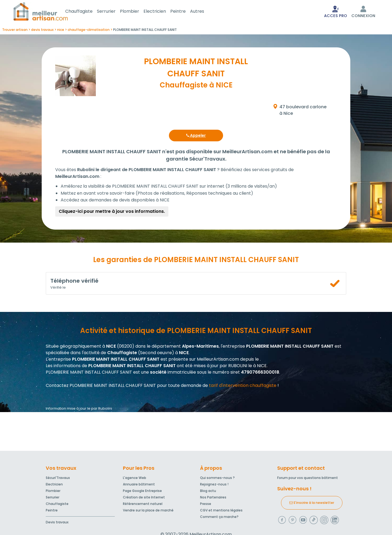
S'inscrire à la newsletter (312, 504)
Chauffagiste (85, 12)
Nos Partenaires (213, 498)
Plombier (136, 12)
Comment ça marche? (219, 518)
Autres (204, 12)
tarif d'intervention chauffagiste (243, 386)
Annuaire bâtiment (139, 485)
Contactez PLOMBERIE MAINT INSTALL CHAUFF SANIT (101, 386)
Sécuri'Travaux (58, 479)
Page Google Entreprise (142, 492)
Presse (206, 505)
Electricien (161, 12)
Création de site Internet (144, 498)
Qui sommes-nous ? (217, 479)
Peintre (184, 12)
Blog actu (208, 492)
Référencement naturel (143, 505)
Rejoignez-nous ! (214, 485)
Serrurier (113, 12)
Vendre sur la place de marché (148, 511)
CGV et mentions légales (221, 511)
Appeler (196, 136)
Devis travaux (57, 523)
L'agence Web (135, 479)
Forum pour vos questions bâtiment (308, 479)
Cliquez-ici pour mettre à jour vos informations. (112, 212)
